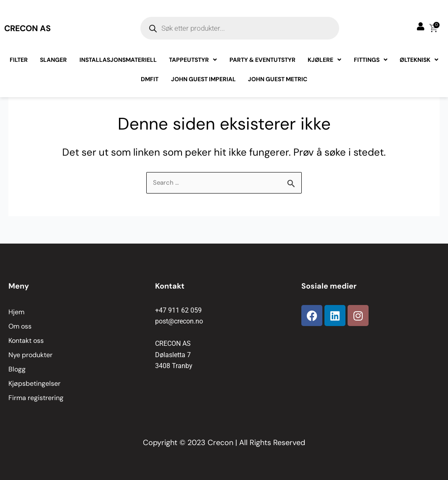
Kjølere (324, 64)
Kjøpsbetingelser (34, 383)
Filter (21, 64)
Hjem (16, 312)
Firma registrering (36, 398)
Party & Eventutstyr (262, 64)
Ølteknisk (417, 64)
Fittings (369, 64)
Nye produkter (30, 355)
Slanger (55, 64)
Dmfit (150, 83)
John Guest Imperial (203, 83)
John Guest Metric (277, 83)
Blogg (17, 369)
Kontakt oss (26, 341)
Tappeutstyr (193, 64)
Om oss (20, 326)
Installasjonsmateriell (119, 64)
